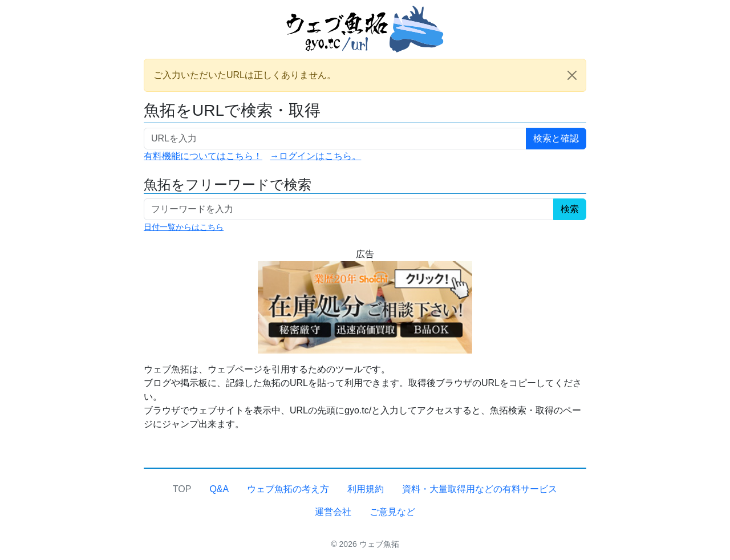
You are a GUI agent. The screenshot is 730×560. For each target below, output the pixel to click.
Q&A (219, 489)
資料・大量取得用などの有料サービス (480, 489)
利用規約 (366, 489)
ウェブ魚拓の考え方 (288, 489)
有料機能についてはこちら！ (203, 156)
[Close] (572, 75)
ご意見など (392, 512)
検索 (570, 209)
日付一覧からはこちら (184, 227)
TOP (182, 489)
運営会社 (333, 512)
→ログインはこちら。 (315, 156)
